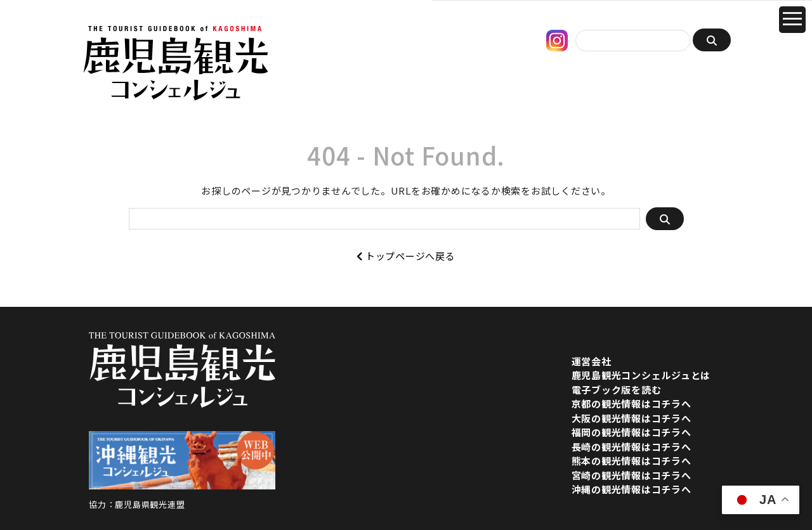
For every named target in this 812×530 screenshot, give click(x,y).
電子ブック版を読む (617, 390)
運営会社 (592, 361)
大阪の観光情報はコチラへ (632, 418)
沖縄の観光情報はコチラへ (632, 489)
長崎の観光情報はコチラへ (632, 447)
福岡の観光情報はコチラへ (632, 432)
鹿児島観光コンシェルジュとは (641, 375)
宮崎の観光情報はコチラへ (632, 475)
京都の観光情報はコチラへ (632, 404)
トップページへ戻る (406, 256)
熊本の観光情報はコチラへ (632, 461)
